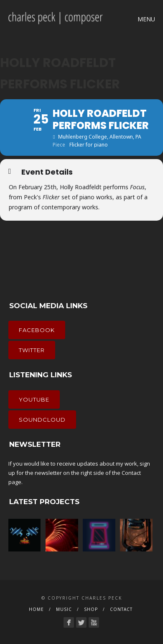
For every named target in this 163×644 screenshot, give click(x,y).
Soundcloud (42, 420)
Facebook (37, 330)
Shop (91, 609)
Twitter (32, 350)
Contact (131, 473)
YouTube (34, 399)
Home (36, 609)
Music (64, 609)
